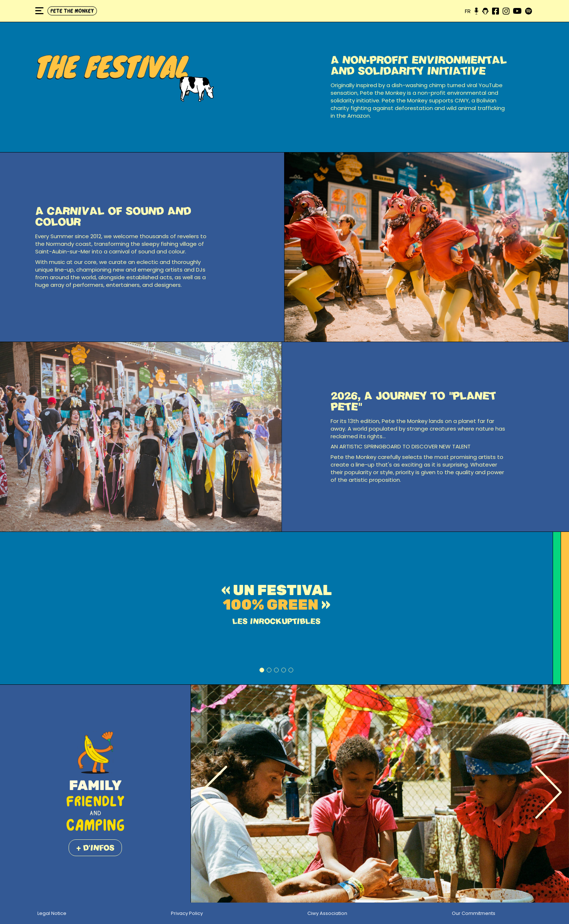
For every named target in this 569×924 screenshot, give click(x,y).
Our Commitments (474, 913)
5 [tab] (291, 670)
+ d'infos (95, 848)
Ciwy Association (327, 913)
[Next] (548, 794)
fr (468, 11)
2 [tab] (269, 670)
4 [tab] (284, 670)
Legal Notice (52, 913)
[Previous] (213, 794)
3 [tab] (276, 670)
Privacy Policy (187, 913)
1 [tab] (262, 670)
